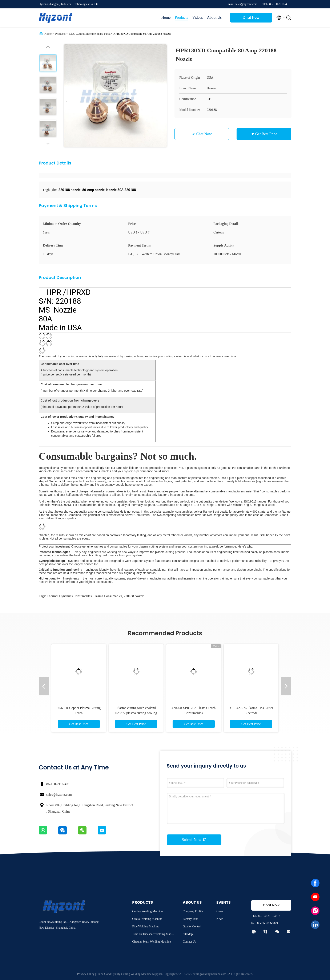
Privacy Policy (86, 974)
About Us (214, 17)
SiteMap (188, 934)
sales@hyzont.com (59, 795)
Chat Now (251, 18)
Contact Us (189, 942)
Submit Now (194, 839)
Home (166, 17)
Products (182, 17)
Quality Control (192, 926)
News (220, 919)
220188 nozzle (134, 596)
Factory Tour (190, 919)
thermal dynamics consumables (69, 596)
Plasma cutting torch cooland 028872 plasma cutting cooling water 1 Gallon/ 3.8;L (136, 713)
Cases (220, 911)
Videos (198, 17)
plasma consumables (108, 596)
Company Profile (193, 911)
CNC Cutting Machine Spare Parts (89, 34)
